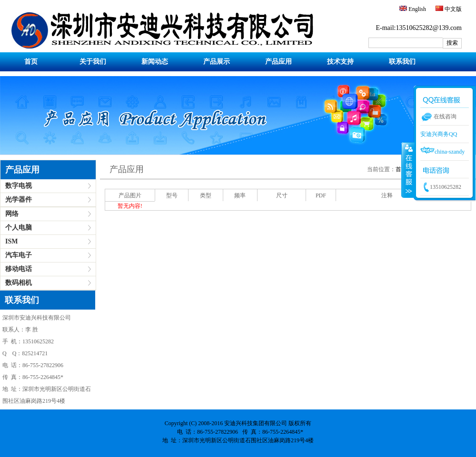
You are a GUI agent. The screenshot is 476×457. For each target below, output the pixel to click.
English (416, 9)
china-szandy (442, 152)
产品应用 (278, 62)
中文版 (452, 9)
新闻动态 (155, 62)
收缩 (408, 170)
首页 (31, 62)
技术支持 (340, 62)
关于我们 (93, 62)
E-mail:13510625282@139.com (419, 28)
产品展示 (217, 62)
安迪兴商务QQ (439, 134)
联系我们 (402, 62)
